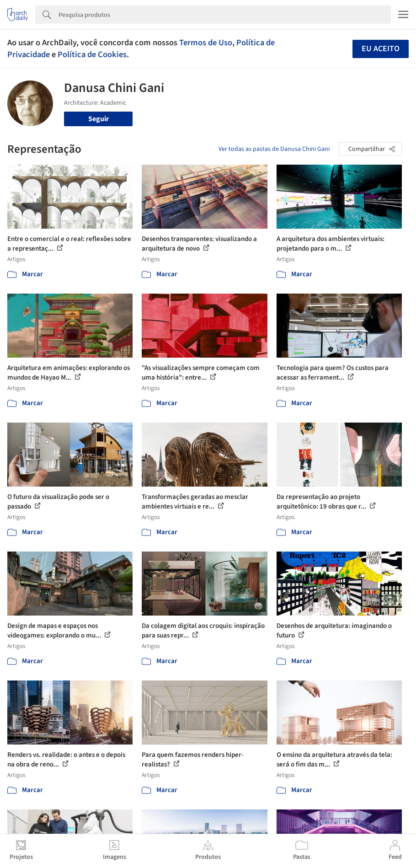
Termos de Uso (206, 43)
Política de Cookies (92, 54)
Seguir (99, 119)
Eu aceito (381, 49)
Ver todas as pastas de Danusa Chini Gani (274, 149)
